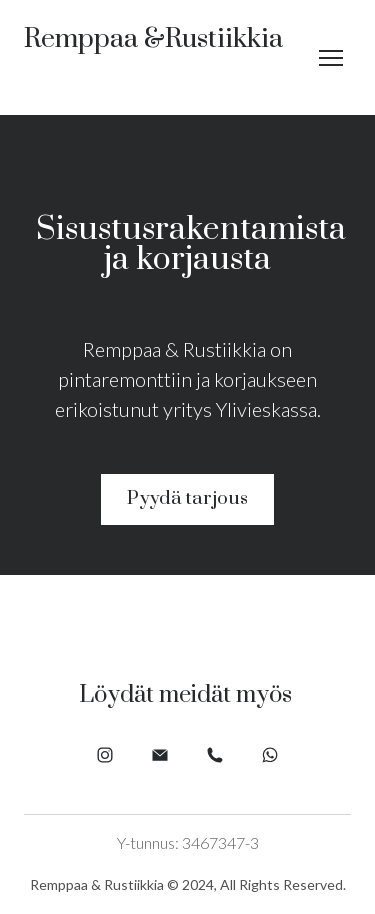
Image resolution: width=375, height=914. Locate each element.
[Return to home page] (153, 57)
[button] (187, 499)
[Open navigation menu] (331, 58)
